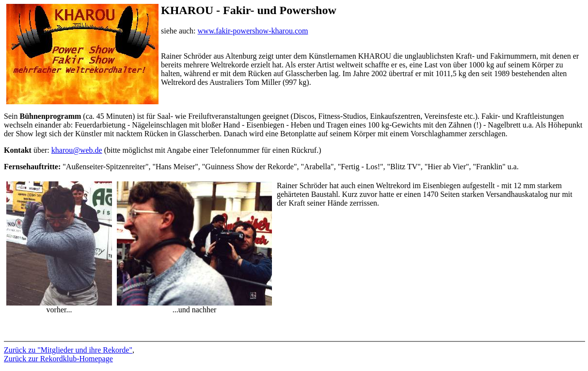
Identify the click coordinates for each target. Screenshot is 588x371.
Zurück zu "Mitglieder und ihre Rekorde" (68, 350)
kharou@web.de (77, 150)
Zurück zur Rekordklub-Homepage (58, 359)
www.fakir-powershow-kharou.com (253, 31)
